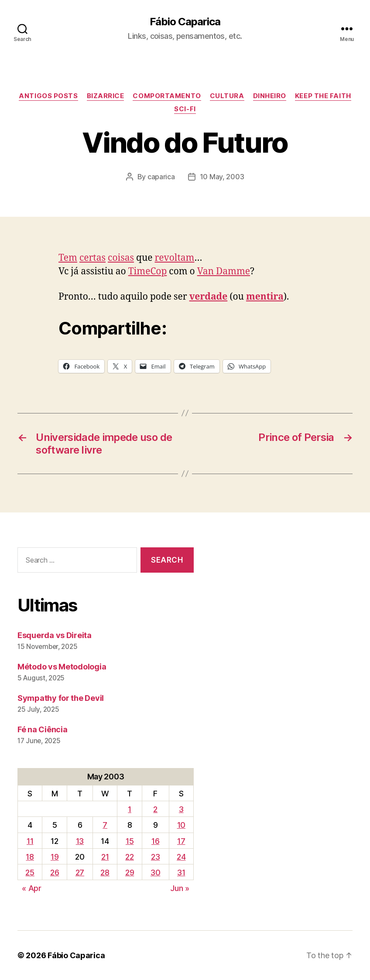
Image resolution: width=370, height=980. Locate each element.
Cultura (227, 96)
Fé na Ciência (43, 729)
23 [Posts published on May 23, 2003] (155, 857)
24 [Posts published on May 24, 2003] (181, 857)
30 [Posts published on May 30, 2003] (155, 872)
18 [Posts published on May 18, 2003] (30, 857)
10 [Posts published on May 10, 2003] (181, 825)
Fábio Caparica (185, 22)
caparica (161, 177)
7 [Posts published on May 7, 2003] (105, 825)
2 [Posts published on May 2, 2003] (155, 809)
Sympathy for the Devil (61, 698)
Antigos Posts (48, 96)
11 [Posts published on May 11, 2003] (30, 841)
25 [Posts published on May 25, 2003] (30, 872)
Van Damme (224, 271)
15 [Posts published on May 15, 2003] (130, 841)
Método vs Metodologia (62, 667)
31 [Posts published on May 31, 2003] (181, 872)
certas (92, 258)
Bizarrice (106, 96)
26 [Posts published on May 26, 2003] (55, 872)
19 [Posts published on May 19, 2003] (55, 857)
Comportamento (167, 96)
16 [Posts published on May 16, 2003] (155, 841)
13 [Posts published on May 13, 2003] (80, 841)
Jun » (180, 888)
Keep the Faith (323, 96)
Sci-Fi (185, 109)
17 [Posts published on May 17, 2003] (181, 841)
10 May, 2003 (222, 177)
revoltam (174, 258)
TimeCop (148, 271)
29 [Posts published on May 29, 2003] (130, 872)
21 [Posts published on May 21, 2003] (105, 857)
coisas (121, 258)
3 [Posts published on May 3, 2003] (181, 809)
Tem (68, 258)
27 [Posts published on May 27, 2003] (80, 872)
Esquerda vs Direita (55, 635)
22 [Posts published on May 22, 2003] (129, 857)
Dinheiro (270, 96)
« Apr (32, 888)
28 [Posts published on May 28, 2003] (105, 872)
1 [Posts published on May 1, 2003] (130, 809)
